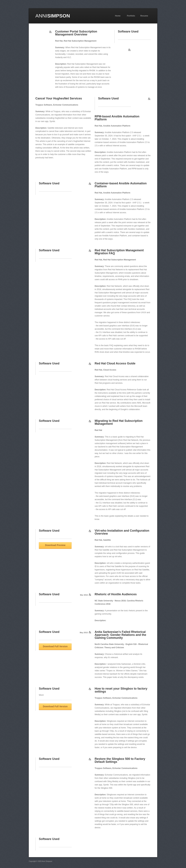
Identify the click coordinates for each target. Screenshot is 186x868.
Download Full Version (55, 646)
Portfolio (131, 16)
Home (118, 16)
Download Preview (55, 545)
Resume (144, 16)
